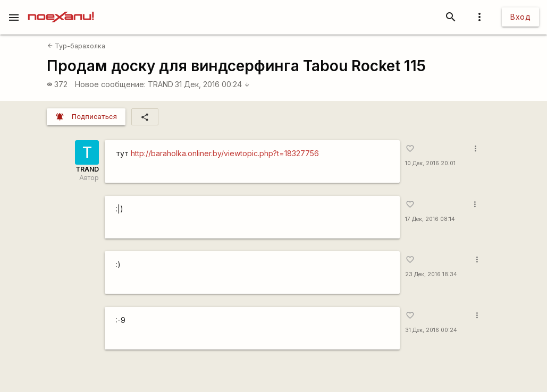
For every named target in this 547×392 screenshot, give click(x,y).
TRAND (161, 84)
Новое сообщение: (110, 84)
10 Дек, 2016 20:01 (430, 163)
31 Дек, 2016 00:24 (212, 84)
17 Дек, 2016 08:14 (430, 219)
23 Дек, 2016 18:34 (431, 274)
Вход (520, 17)
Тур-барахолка (76, 46)
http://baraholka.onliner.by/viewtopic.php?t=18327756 (225, 153)
